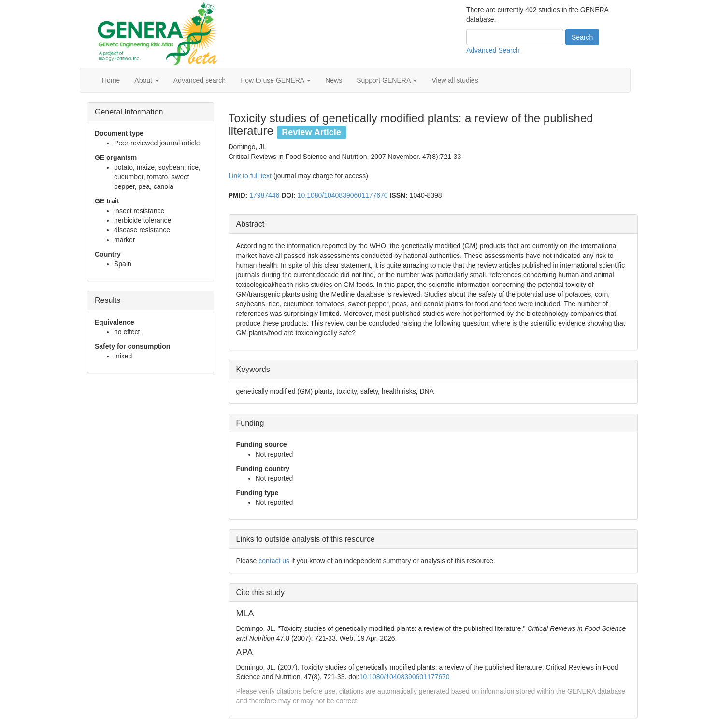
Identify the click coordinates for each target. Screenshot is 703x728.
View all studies (455, 80)
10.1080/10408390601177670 (343, 195)
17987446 (264, 195)
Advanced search (200, 80)
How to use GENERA (275, 80)
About (146, 80)
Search (582, 37)
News (334, 80)
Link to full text (250, 176)
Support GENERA (387, 80)
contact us (274, 561)
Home (111, 80)
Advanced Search (493, 50)
